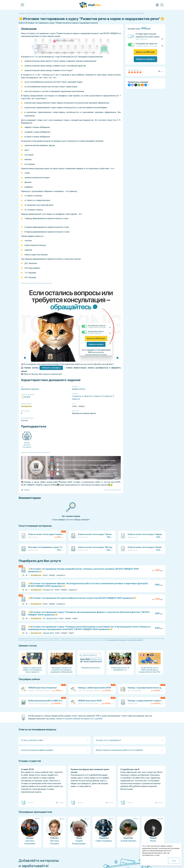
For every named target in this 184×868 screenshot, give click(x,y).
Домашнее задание (30, 389)
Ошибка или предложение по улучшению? (35, 452)
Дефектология (79, 389)
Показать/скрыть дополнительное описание (36, 283)
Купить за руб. (145, 52)
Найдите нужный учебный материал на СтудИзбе (79, 719)
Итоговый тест (27, 406)
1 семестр (77, 396)
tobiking (25, 490)
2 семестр (87, 396)
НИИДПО (81, 406)
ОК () (174, 861)
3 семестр (97, 396)
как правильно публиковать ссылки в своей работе (125, 640)
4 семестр (107, 396)
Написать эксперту (51, 368)
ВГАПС (26, 397)
